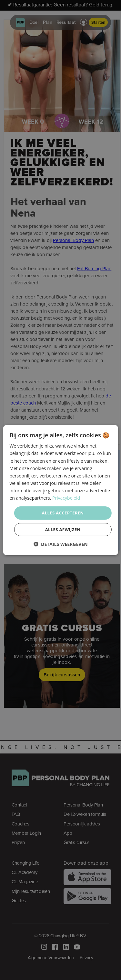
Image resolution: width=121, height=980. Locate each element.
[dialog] (60, 490)
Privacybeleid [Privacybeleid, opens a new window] (66, 498)
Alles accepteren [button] (63, 513)
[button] (60, 544)
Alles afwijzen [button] (63, 529)
